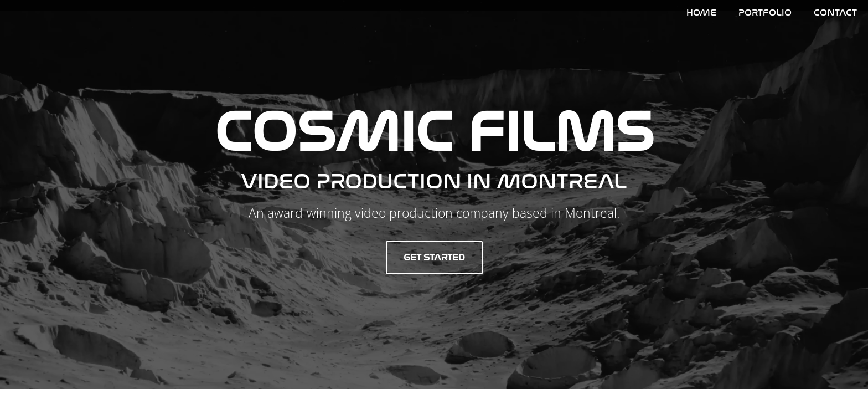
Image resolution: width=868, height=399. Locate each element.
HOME (701, 12)
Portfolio (765, 12)
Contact (835, 12)
